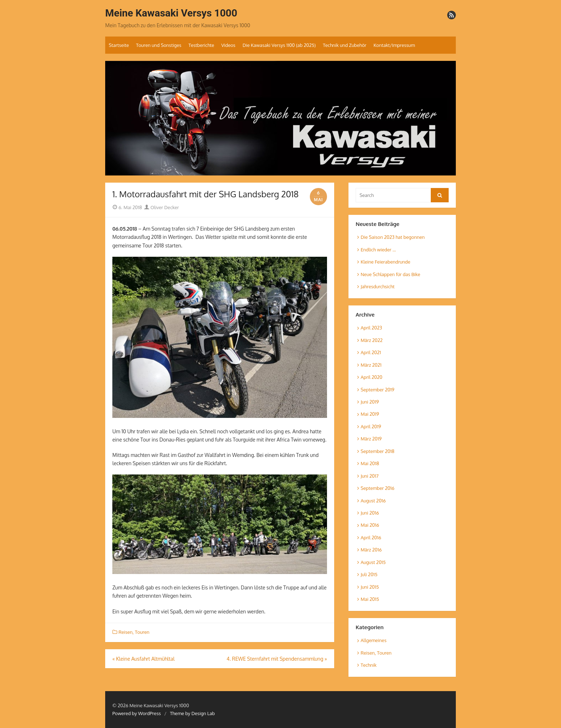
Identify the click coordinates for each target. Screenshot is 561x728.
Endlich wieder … (378, 250)
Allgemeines (374, 640)
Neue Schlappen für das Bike (391, 274)
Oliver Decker (162, 207)
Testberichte (201, 45)
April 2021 (371, 352)
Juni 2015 (370, 587)
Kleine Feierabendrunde (386, 262)
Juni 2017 (370, 476)
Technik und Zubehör (345, 45)
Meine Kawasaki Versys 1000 (171, 13)
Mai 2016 (370, 525)
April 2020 (372, 377)
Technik (369, 665)
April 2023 (371, 328)
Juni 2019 (370, 402)
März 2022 (372, 340)
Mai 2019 (370, 414)
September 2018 (377, 451)
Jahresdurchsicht (378, 286)
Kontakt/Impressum (394, 45)
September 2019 (377, 390)
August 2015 (373, 562)
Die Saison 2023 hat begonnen (393, 237)
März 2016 (371, 550)
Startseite (119, 45)
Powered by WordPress (137, 713)
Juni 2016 (370, 513)
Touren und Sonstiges (158, 45)
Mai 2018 (370, 463)
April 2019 (371, 426)
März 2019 (371, 439)
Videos (228, 45)
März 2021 (371, 365)
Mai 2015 (370, 599)
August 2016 (373, 501)
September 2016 (377, 488)
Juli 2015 (369, 574)
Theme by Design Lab (192, 713)
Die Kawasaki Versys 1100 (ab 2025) (279, 45)
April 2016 (371, 537)
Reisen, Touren (134, 632)
